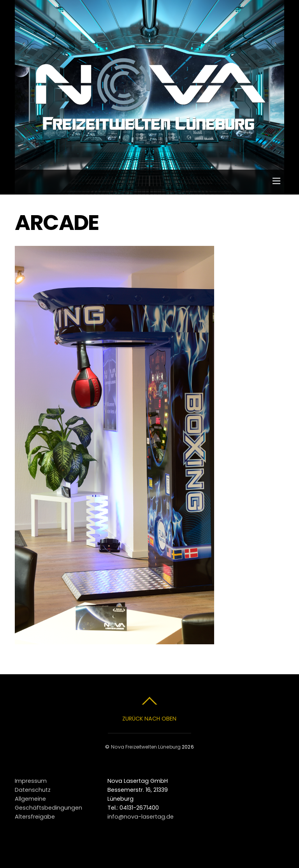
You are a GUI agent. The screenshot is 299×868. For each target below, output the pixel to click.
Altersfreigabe (35, 817)
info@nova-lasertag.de (141, 817)
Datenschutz (33, 790)
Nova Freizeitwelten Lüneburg (146, 747)
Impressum (31, 781)
